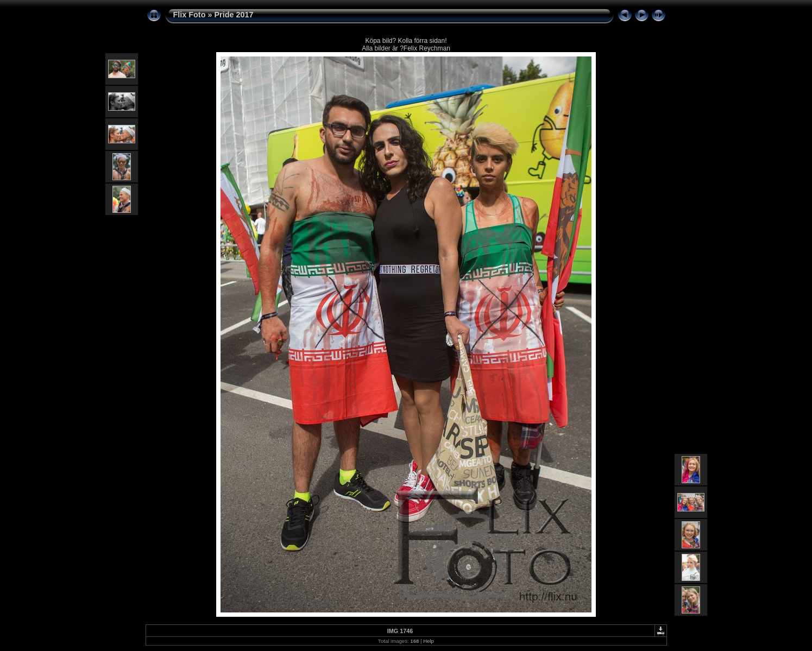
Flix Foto (190, 15)
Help (429, 641)
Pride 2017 (234, 15)
